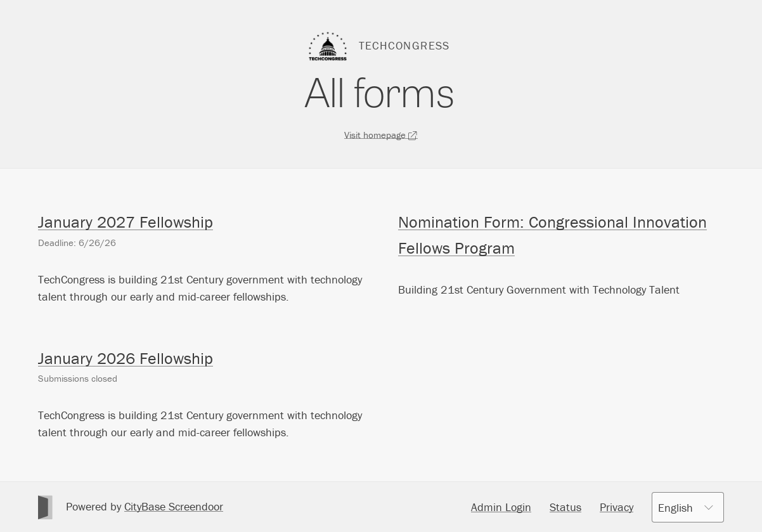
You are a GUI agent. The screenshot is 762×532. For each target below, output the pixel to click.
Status (565, 507)
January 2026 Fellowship (126, 358)
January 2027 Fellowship (126, 222)
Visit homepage (381, 135)
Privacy (617, 507)
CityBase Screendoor (174, 506)
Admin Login (501, 507)
